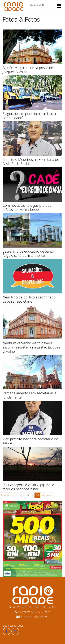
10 (37, 495)
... (16, 494)
